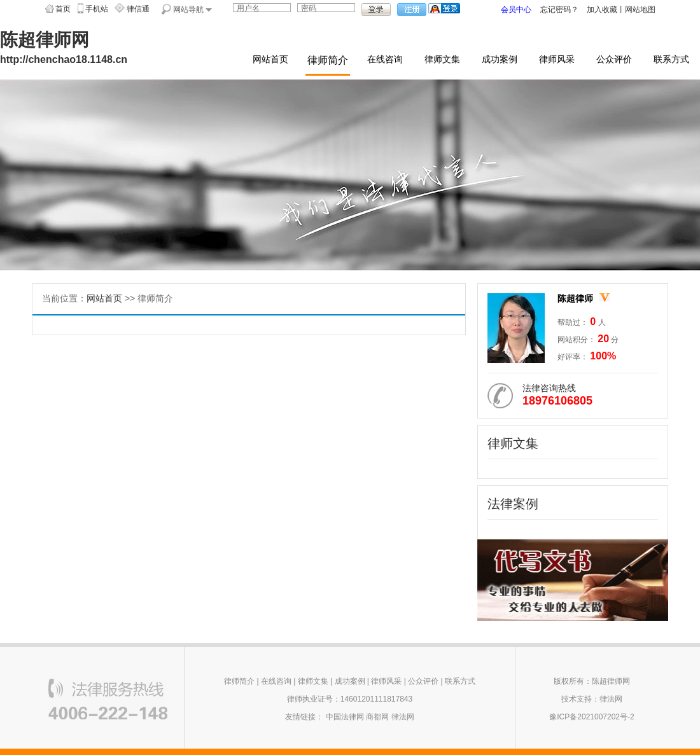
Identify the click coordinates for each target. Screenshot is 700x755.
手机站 (97, 9)
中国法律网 (345, 717)
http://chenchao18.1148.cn (64, 59)
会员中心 (516, 10)
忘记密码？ (559, 10)
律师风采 (557, 59)
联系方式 (671, 59)
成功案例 (500, 59)
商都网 (377, 717)
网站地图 (640, 10)
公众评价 (614, 59)
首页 (63, 9)
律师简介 (328, 60)
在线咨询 (385, 59)
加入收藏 (602, 10)
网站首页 (270, 59)
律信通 (138, 9)
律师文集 (442, 59)
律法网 (403, 717)
